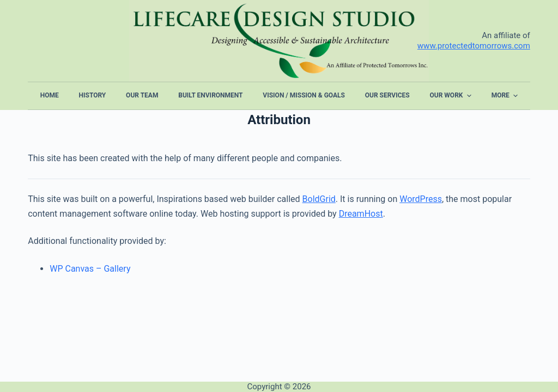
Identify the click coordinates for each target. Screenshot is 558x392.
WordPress (421, 199)
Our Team (142, 95)
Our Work (452, 96)
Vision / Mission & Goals (304, 95)
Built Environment (210, 95)
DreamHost (361, 214)
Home (50, 95)
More (506, 96)
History (93, 95)
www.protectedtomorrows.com (474, 46)
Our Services (387, 95)
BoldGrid (319, 199)
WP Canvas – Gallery (90, 269)
